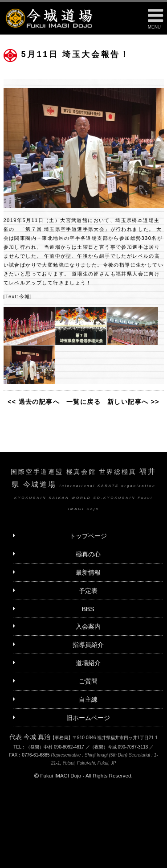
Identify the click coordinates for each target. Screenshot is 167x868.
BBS (88, 609)
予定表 (88, 591)
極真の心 (88, 554)
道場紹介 (88, 663)
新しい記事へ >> (133, 402)
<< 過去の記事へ (34, 402)
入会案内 (88, 626)
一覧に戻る (83, 402)
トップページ (88, 536)
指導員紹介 (88, 645)
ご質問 (88, 681)
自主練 (88, 699)
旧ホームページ (88, 718)
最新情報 (88, 572)
